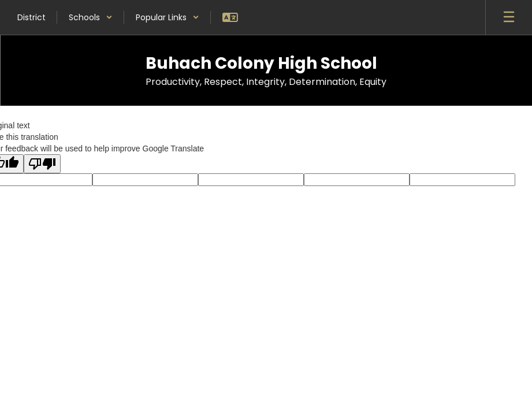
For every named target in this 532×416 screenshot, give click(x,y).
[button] (91, 17)
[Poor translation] (42, 164)
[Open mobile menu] (509, 17)
